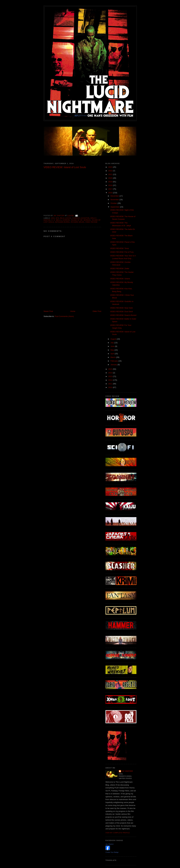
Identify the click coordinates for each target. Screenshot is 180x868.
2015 (111, 369)
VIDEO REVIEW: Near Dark (121, 308)
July (112, 343)
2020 (111, 178)
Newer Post (48, 311)
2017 (111, 189)
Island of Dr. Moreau (81, 220)
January (114, 365)
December (115, 196)
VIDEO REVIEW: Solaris (120, 279)
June (113, 346)
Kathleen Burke (62, 222)
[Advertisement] (76, 304)
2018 (111, 185)
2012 (111, 380)
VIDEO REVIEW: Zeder (120, 268)
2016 (111, 193)
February (114, 361)
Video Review (91, 222)
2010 (111, 387)
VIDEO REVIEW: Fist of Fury (122, 252)
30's (57, 218)
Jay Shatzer (127, 771)
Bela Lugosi (66, 218)
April (113, 354)
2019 (111, 182)
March (113, 357)
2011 (111, 384)
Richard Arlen (77, 222)
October (114, 203)
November (115, 200)
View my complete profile (118, 833)
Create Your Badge (112, 852)
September (115, 207)
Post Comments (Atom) (64, 316)
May (112, 350)
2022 (111, 171)
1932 (53, 218)
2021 (111, 174)
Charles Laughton (81, 218)
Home (73, 311)
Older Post (97, 311)
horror (66, 220)
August (114, 339)
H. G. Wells (57, 220)
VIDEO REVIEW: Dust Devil (121, 312)
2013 (111, 376)
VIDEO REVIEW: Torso (119, 248)
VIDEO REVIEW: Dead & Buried (123, 315)
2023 (111, 167)
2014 (111, 373)
